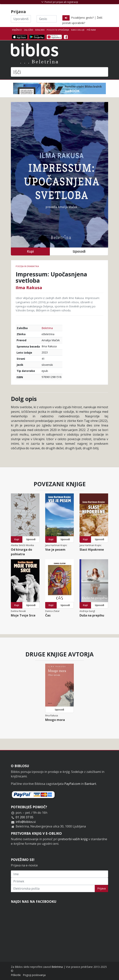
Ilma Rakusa (29, 287)
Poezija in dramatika (27, 266)
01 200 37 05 (25, 817)
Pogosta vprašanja (58, 30)
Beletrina (47, 328)
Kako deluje (78, 30)
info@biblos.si (26, 822)
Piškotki (16, 975)
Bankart (90, 784)
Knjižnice (17, 30)
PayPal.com (72, 784)
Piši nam (91, 30)
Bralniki (40, 30)
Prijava (101, 888)
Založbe (29, 30)
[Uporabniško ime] (21, 19)
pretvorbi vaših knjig (73, 839)
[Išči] (59, 72)
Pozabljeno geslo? (82, 18)
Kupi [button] (30, 251)
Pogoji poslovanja (34, 975)
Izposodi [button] (79, 251)
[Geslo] (47, 19)
